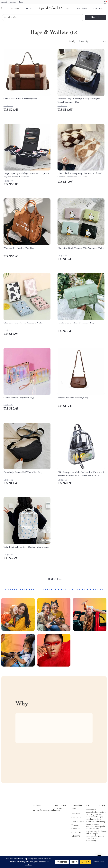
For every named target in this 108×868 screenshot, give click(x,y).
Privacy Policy (78, 822)
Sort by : (73, 42)
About (4, 2)
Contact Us (76, 818)
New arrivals (82, 8)
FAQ (21, 2)
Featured (98, 8)
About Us (76, 814)
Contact (13, 2)
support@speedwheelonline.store (47, 810)
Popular (28, 8)
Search (95, 18)
